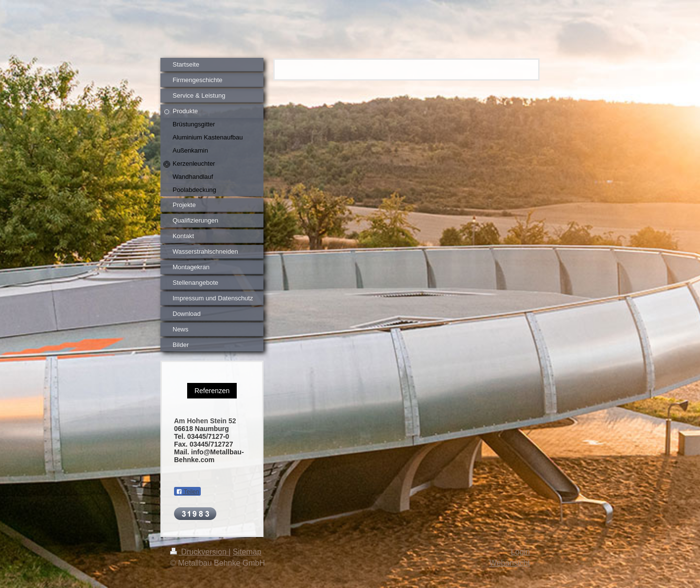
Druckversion (199, 552)
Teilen (187, 492)
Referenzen (212, 391)
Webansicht (510, 563)
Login (520, 552)
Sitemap (247, 552)
